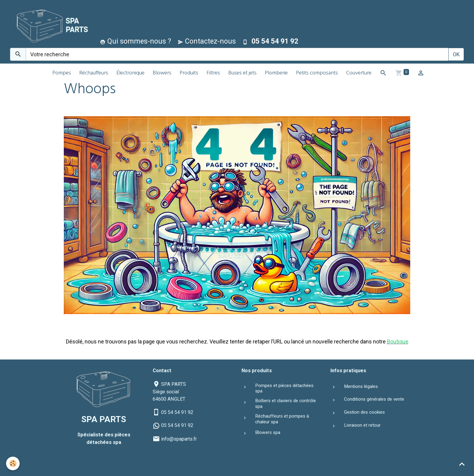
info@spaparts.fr (179, 439)
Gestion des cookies (364, 412)
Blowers (162, 73)
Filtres (213, 73)
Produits (189, 73)
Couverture (359, 73)
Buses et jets (242, 73)
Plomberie (276, 73)
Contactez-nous (207, 41)
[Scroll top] (462, 464)
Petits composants (317, 73)
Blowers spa (268, 432)
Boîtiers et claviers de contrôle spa (286, 403)
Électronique (130, 73)
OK (456, 54)
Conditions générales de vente (374, 399)
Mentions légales (361, 386)
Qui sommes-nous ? (136, 41)
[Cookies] (13, 463)
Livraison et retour (362, 425)
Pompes (62, 73)
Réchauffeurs (94, 73)
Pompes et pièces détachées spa (284, 388)
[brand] (50, 25)
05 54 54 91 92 (177, 412)
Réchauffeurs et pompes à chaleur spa (282, 419)
